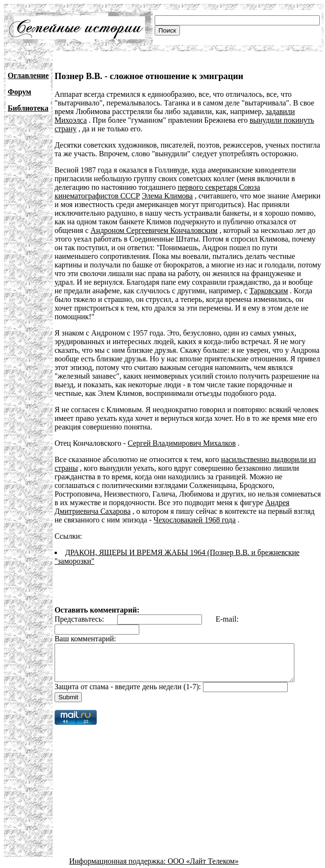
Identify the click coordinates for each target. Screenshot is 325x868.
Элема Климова (167, 196)
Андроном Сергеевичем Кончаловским (154, 230)
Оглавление (28, 75)
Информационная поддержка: (119, 860)
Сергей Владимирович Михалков (182, 434)
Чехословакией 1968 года (195, 511)
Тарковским (187, 291)
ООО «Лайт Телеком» (203, 860)
